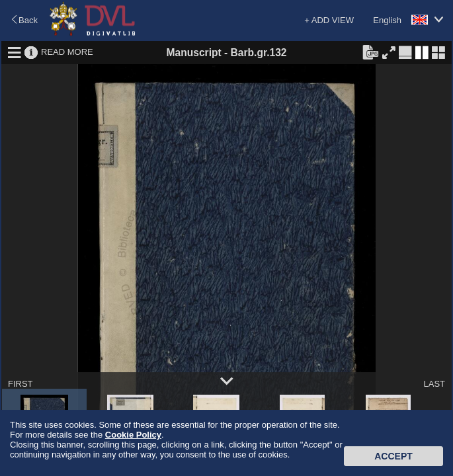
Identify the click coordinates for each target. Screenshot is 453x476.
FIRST (21, 384)
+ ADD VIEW (329, 20)
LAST (434, 384)
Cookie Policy (133, 435)
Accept (393, 456)
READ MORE (67, 52)
